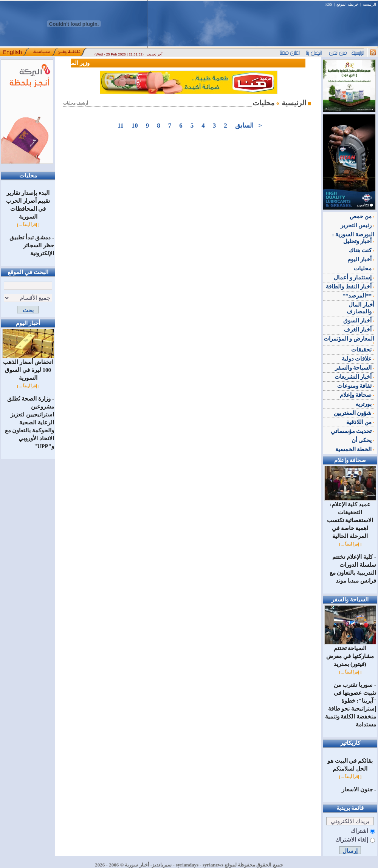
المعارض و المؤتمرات (349, 340)
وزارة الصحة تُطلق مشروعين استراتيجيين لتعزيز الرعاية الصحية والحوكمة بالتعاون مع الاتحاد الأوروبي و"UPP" (30, 422)
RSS (329, 4)
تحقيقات (363, 350)
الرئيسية (369, 4)
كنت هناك (362, 250)
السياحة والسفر (355, 368)
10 (135, 126)
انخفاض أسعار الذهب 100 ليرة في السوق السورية (28, 367)
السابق (244, 126)
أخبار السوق (359, 321)
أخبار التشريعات (355, 377)
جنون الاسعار (357, 789)
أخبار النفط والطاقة (350, 287)
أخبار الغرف (359, 330)
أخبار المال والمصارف (360, 308)
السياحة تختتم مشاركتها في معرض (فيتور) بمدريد (350, 653)
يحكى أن (363, 440)
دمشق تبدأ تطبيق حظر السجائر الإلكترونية (32, 245)
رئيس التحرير (358, 225)
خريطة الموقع (347, 4)
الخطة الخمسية (355, 449)
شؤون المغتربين (354, 413)
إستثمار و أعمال (354, 278)
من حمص (362, 216)
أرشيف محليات (76, 103)
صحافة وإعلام (357, 395)
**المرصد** (358, 296)
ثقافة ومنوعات (356, 386)
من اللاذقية (360, 422)
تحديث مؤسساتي (353, 431)
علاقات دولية (358, 359)
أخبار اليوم (361, 259)
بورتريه (365, 404)
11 (120, 126)
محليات (364, 268)
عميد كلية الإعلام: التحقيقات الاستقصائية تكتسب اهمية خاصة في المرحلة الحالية (350, 517)
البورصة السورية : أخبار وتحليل (353, 238)
